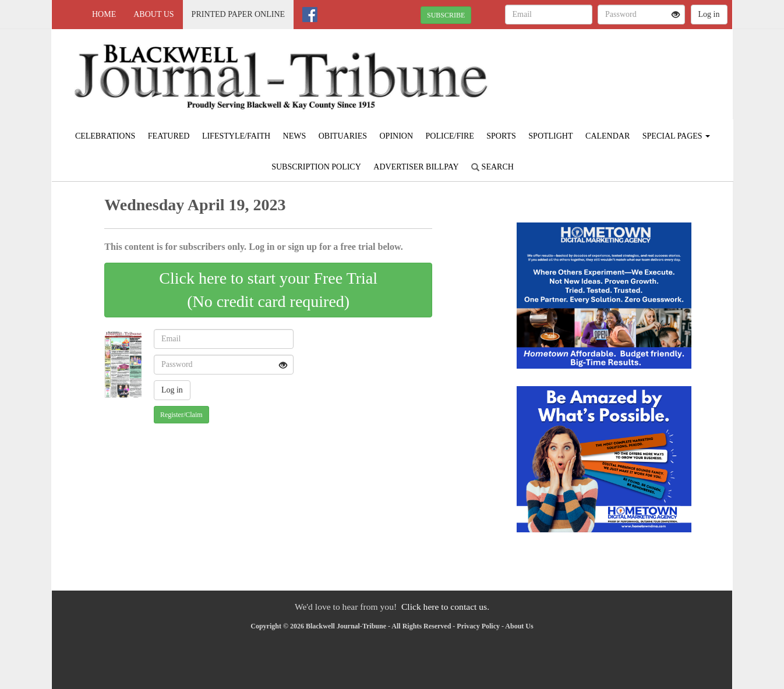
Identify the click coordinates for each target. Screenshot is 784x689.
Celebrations (105, 136)
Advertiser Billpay (416, 167)
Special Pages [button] (676, 136)
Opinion (396, 136)
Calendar (608, 136)
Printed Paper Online (239, 14)
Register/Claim (181, 415)
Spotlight (550, 136)
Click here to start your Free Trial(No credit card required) (268, 290)
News (295, 136)
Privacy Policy (478, 626)
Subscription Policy (316, 167)
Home (104, 14)
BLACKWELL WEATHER (626, 70)
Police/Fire (450, 136)
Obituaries (343, 136)
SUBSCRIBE (446, 15)
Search (492, 167)
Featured (169, 136)
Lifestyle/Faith (236, 136)
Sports (501, 136)
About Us (153, 14)
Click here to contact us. (445, 607)
